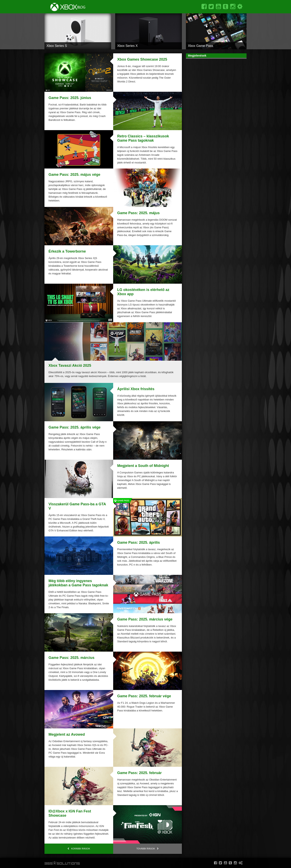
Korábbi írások (81, 849)
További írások (146, 849)
